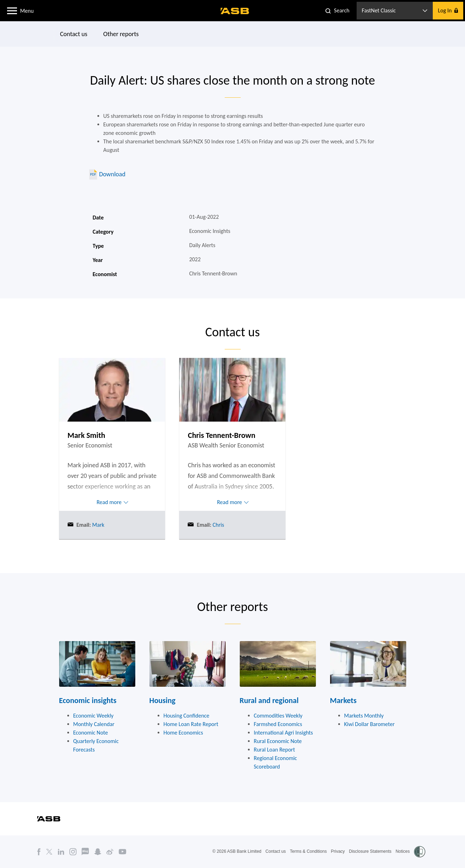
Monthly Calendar (94, 724)
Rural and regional (269, 700)
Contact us (73, 34)
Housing (163, 700)
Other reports (121, 34)
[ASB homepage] (235, 11)
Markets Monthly (364, 716)
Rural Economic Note (278, 741)
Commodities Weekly (278, 716)
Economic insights (88, 700)
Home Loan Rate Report (191, 724)
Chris (218, 525)
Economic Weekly (93, 716)
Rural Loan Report (274, 750)
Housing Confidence (187, 716)
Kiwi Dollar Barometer (370, 724)
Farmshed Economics (278, 724)
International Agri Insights (283, 733)
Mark (98, 525)
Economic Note (91, 733)
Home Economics (183, 733)
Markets (343, 700)
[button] (12, 10)
